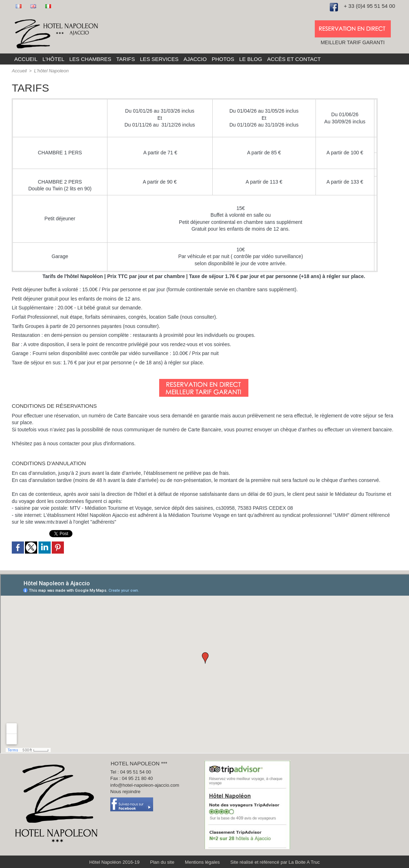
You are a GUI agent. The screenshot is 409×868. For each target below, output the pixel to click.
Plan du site (166, 862)
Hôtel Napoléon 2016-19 (123, 862)
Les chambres (90, 59)
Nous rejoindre (127, 795)
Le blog (251, 59)
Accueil (26, 59)
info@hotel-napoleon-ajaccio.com (148, 787)
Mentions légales (203, 862)
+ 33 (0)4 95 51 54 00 (369, 6)
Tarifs (126, 59)
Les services (159, 59)
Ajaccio (195, 59)
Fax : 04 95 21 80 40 (133, 780)
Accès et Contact (294, 59)
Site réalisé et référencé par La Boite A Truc (269, 862)
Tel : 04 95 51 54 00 (133, 772)
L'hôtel (53, 59)
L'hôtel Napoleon (49, 71)
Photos (223, 59)
